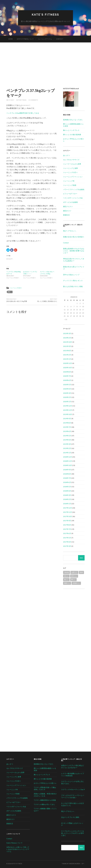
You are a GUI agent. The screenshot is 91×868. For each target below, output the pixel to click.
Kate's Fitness (45, 15)
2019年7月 (67, 427)
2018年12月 (67, 457)
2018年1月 (67, 504)
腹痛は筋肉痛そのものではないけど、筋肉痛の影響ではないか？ (74, 251)
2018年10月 (67, 465)
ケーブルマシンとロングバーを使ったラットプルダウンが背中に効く (73, 833)
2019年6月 (67, 431)
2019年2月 (67, 448)
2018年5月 (67, 487)
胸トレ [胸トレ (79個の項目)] (66, 580)
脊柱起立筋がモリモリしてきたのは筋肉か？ (74, 260)
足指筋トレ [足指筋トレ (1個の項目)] (76, 583)
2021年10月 (67, 342)
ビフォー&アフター (70, 194)
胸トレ (10, 292)
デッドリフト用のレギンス (73, 281)
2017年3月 (67, 546)
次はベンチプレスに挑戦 (70, 817)
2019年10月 (67, 414)
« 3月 (66, 319)
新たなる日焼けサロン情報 (73, 286)
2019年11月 (67, 410)
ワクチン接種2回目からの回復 (45, 800)
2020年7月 (67, 376)
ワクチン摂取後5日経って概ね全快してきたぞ (45, 788)
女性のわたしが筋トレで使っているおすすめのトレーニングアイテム (18, 849)
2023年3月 (67, 334)
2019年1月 (67, 453)
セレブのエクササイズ (71, 160)
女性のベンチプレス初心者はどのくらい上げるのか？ (73, 767)
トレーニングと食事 (70, 168)
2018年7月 (67, 478)
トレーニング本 (69, 181)
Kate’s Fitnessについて (25, 39)
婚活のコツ (67, 211)
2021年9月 (67, 346)
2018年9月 (67, 470)
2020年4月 (67, 389)
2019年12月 (67, 406)
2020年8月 (67, 372)
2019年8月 (67, 423)
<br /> (74, 604)
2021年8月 (67, 351)
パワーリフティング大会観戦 (74, 189)
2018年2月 (67, 499)
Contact (60, 39)
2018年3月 (67, 495)
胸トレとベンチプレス (71, 130)
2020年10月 (67, 368)
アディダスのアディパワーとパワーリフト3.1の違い (73, 796)
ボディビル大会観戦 (70, 202)
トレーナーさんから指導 (72, 164)
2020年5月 (67, 384)
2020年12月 (67, 363)
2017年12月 (67, 508)
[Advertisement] (45, 67)
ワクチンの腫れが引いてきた (44, 804)
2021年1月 (67, 359)
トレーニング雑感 (70, 185)
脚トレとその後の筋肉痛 (72, 134)
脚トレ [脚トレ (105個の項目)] (73, 580)
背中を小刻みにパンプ (71, 275)
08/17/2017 (10, 100)
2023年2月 (67, 338)
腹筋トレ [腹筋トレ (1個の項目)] (67, 583)
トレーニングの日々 (16, 288)
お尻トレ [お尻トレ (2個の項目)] (74, 572)
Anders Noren (74, 864)
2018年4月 (67, 491)
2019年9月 (67, 419)
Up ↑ (83, 864)
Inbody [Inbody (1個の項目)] (67, 572)
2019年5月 (67, 436)
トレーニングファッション (73, 177)
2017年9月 (67, 521)
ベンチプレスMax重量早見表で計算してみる (24, 113)
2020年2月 (67, 397)
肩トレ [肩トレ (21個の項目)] (66, 576)
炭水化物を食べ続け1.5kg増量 (17, 300)
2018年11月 (67, 461)
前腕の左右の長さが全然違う (74, 237)
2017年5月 (67, 538)
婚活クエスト (68, 206)
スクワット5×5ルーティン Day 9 (73, 789)
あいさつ (66, 155)
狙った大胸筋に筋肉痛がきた (47, 300)
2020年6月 (67, 380)
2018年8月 (67, 474)
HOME (11, 39)
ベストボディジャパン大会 (73, 198)
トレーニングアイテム (45, 39)
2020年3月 (67, 393)
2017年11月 (67, 512)
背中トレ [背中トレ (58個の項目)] (74, 576)
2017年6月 (67, 533)
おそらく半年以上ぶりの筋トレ (45, 783)
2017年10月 (67, 516)
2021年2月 (67, 355)
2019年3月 (67, 444)
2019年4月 (67, 440)
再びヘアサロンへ (70, 231)
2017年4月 (67, 542)
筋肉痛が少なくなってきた (73, 120)
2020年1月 (67, 402)
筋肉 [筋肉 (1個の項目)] (81, 572)
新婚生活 (66, 215)
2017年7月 (67, 529)
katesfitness (21, 100)
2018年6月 (67, 482)
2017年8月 (67, 525)
